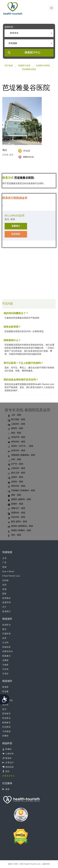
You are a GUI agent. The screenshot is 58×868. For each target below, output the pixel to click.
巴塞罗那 (6, 634)
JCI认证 (27, 151)
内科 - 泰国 (14, 460)
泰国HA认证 (28, 157)
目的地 (5, 581)
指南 (4, 567)
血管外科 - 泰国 (16, 451)
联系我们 (6, 612)
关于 (4, 607)
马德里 (5, 665)
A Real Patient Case (11, 576)
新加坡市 (6, 714)
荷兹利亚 (6, 647)
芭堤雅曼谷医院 (29, 69)
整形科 (9, 758)
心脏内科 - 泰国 (16, 424)
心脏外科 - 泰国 (16, 468)
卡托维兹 (6, 732)
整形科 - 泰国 (15, 428)
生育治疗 (10, 763)
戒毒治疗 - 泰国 (16, 508)
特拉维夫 (6, 718)
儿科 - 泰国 (14, 415)
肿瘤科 (9, 749)
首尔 (4, 709)
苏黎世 (5, 736)
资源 (4, 589)
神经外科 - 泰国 (16, 486)
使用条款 (6, 598)
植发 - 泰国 (14, 433)
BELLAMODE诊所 (15, 216)
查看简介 (16, 226)
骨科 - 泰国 (14, 535)
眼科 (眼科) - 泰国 (17, 522)
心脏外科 (10, 754)
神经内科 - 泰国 (16, 442)
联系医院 (16, 234)
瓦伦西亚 (6, 727)
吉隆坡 (5, 660)
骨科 (8, 772)
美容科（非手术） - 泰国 (20, 446)
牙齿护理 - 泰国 (16, 437)
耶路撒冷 (6, 656)
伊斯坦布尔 (8, 652)
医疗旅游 (9, 66)
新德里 (5, 687)
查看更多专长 (9, 776)
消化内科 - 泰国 (16, 517)
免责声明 (6, 603)
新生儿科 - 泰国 (16, 473)
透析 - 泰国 (14, 495)
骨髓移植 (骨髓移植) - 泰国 (21, 455)
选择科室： (10, 27)
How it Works (8, 572)
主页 (4, 558)
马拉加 (5, 669)
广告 (4, 563)
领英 (6, 789)
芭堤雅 (5, 692)
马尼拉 (5, 674)
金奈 (4, 638)
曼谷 (4, 629)
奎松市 (5, 705)
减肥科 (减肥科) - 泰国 (19, 500)
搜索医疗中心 (32, 53)
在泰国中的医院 (43, 66)
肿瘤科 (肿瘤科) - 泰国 (19, 531)
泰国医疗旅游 (24, 66)
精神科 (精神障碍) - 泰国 (20, 526)
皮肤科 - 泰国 (15, 482)
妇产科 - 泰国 (15, 464)
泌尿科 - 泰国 (15, 477)
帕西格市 (6, 723)
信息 (4, 585)
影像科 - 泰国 (15, 504)
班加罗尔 (6, 625)
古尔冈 (5, 643)
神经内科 (10, 767)
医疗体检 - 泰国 (16, 420)
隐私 (4, 594)
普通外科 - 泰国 (16, 513)
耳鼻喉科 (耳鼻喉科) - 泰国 (21, 491)
